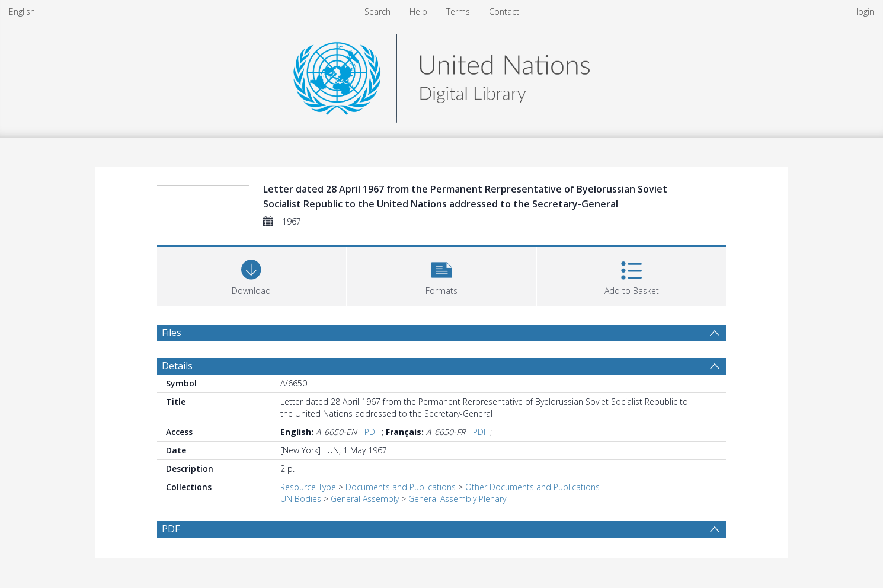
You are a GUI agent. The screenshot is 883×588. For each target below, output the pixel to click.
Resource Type (308, 487)
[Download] (252, 275)
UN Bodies (301, 499)
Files (172, 333)
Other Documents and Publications (532, 487)
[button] (442, 275)
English (22, 12)
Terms (458, 12)
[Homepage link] (441, 75)
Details (177, 366)
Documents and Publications (401, 487)
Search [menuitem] (377, 12)
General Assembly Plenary (457, 499)
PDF (372, 432)
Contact (504, 12)
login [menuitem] (865, 12)
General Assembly (365, 499)
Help (418, 12)
